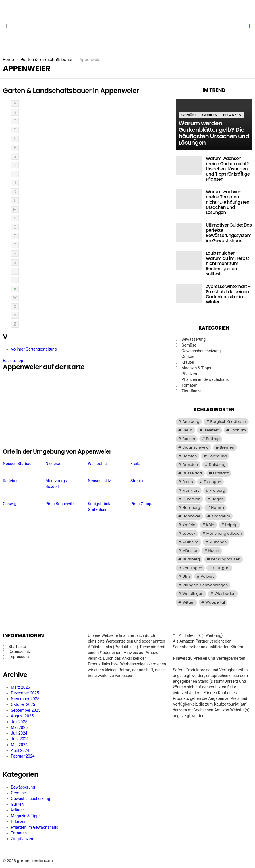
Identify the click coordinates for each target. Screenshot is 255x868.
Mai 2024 (19, 745)
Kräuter (188, 362)
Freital (136, 464)
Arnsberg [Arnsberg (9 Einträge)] (191, 422)
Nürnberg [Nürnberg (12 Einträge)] (191, 559)
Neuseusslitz (99, 481)
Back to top (13, 361)
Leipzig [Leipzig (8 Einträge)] (231, 525)
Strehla (137, 481)
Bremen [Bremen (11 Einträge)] (227, 447)
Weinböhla (97, 464)
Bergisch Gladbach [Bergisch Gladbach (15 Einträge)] (228, 422)
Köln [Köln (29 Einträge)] (210, 525)
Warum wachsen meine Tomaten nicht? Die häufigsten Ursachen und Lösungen (228, 202)
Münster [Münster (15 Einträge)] (190, 551)
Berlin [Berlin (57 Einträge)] (188, 430)
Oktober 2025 (23, 704)
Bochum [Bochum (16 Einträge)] (238, 430)
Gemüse (189, 115)
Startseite (17, 647)
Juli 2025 (19, 722)
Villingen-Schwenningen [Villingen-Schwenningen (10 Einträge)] (205, 585)
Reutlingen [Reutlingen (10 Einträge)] (192, 568)
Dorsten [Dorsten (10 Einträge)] (190, 456)
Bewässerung (194, 339)
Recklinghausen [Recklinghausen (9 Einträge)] (226, 559)
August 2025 (22, 716)
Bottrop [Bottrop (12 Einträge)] (213, 439)
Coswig (9, 504)
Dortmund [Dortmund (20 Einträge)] (217, 456)
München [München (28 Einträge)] (218, 542)
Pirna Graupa (142, 504)
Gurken (210, 115)
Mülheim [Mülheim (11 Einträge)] (190, 542)
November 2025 (25, 699)
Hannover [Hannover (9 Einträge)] (191, 516)
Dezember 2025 (25, 693)
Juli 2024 (19, 733)
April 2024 (20, 750)
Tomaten (189, 385)
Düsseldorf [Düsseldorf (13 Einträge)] (192, 473)
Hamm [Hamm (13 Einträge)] (218, 508)
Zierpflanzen (193, 391)
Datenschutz (20, 651)
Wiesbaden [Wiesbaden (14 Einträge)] (225, 594)
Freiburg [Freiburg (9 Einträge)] (218, 490)
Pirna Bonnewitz (60, 504)
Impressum (19, 657)
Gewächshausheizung (201, 351)
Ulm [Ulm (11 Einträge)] (186, 576)
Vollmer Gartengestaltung (34, 349)
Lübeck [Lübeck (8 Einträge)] (189, 533)
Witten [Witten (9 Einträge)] (188, 602)
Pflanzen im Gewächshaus (205, 379)
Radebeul (11, 481)
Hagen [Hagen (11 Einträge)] (218, 499)
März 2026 (20, 687)
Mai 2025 (19, 727)
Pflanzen (232, 115)
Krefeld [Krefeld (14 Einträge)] (189, 525)
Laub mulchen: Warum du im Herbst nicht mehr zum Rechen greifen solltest (227, 263)
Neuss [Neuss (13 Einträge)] (214, 551)
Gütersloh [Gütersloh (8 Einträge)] (191, 499)
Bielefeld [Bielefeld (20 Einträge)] (211, 430)
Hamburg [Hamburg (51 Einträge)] (191, 508)
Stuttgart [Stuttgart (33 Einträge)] (221, 568)
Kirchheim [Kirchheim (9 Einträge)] (221, 516)
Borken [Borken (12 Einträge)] (189, 439)
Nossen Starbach (18, 464)
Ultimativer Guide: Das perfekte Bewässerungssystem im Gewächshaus (229, 233)
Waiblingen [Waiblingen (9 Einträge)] (193, 594)
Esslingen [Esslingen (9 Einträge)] (212, 482)
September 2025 (26, 710)
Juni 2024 (20, 739)
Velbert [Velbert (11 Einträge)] (207, 576)
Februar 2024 (23, 756)
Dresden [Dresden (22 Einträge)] (190, 465)
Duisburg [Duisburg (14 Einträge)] (217, 465)
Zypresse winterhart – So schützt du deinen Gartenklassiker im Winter (228, 294)
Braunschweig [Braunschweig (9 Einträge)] (196, 447)
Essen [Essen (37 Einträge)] (188, 482)
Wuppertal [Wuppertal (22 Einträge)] (215, 602)
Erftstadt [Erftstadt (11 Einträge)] (221, 473)
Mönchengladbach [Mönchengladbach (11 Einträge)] (224, 533)
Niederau (53, 464)
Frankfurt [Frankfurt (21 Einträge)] (191, 490)
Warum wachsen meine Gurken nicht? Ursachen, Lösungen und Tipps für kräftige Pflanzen (228, 169)
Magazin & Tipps (196, 368)
